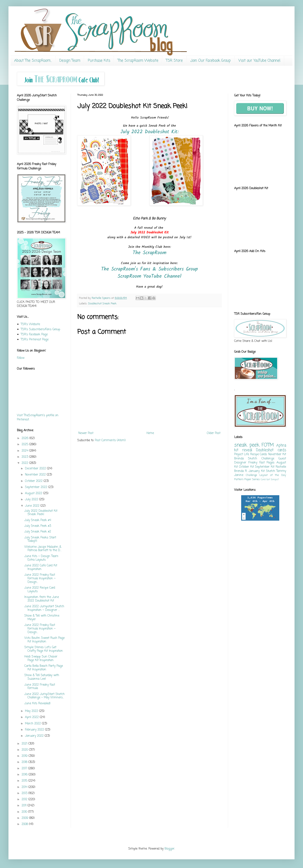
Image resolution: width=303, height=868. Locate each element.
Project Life (242, 454)
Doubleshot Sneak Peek (102, 304)
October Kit (246, 467)
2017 (25, 769)
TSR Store (174, 61)
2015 (25, 781)
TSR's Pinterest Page (35, 340)
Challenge (251, 475)
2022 (25, 463)
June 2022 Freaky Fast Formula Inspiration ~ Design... (40, 579)
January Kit (257, 471)
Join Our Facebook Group (211, 61)
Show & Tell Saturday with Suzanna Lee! (42, 677)
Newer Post (86, 433)
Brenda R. (241, 471)
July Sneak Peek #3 (38, 526)
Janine (239, 475)
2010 (25, 812)
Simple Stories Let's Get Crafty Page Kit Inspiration (44, 649)
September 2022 (37, 487)
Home (150, 433)
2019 (25, 756)
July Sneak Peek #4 (38, 520)
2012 (25, 799)
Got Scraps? (273, 479)
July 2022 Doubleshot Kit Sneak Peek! (41, 513)
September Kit (265, 467)
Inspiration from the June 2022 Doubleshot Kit (42, 599)
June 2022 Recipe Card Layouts (40, 590)
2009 (25, 818)
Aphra (281, 446)
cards (282, 450)
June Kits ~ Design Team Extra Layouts (41, 558)
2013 (25, 793)
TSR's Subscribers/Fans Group (40, 329)
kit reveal (243, 450)
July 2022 (32, 500)
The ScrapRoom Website (138, 61)
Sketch (270, 471)
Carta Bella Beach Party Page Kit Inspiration (44, 668)
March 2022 (33, 724)
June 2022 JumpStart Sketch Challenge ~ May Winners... (44, 696)
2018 (25, 762)
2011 (25, 806)
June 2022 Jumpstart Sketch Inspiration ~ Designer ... (44, 608)
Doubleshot (265, 450)
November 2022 (36, 475)
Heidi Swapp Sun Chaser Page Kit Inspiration (41, 659)
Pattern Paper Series (247, 479)
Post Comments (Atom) (110, 440)
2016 (25, 775)
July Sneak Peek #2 (38, 532)
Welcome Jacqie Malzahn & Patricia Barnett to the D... (43, 549)
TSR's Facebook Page (34, 335)
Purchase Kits (99, 61)
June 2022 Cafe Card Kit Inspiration (41, 567)
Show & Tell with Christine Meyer (42, 618)
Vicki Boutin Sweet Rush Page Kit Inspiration (44, 640)
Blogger (169, 849)
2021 (25, 744)
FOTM (268, 445)
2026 (26, 438)
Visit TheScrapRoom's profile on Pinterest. (38, 418)
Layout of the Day (273, 475)
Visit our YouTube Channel (259, 61)
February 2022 (35, 730)
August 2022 (34, 493)
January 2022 (35, 736)
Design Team (70, 61)
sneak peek (247, 445)
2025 (25, 444)
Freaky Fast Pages (261, 463)
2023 (25, 457)
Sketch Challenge (261, 459)
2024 (25, 451)
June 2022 (33, 506)
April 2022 (32, 717)
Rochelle (281, 467)
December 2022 (36, 469)
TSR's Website (30, 324)
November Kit (277, 454)
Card (263, 479)
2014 (25, 787)
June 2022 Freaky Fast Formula (40, 687)
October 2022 (34, 481)
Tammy (281, 471)
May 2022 (32, 711)
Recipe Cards (259, 454)
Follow (21, 358)
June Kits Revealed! (37, 704)
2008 (25, 824)
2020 (25, 750)
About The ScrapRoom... (33, 61)
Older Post (214, 433)
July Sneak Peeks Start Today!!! (40, 539)
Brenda (239, 459)
